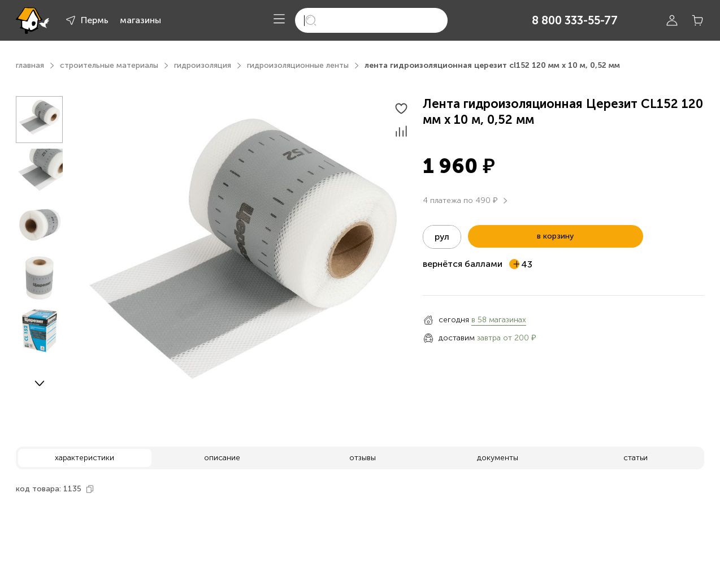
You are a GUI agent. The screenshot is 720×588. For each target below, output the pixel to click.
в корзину (555, 236)
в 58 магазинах (499, 320)
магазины (140, 20)
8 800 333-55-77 (575, 20)
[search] (371, 20)
